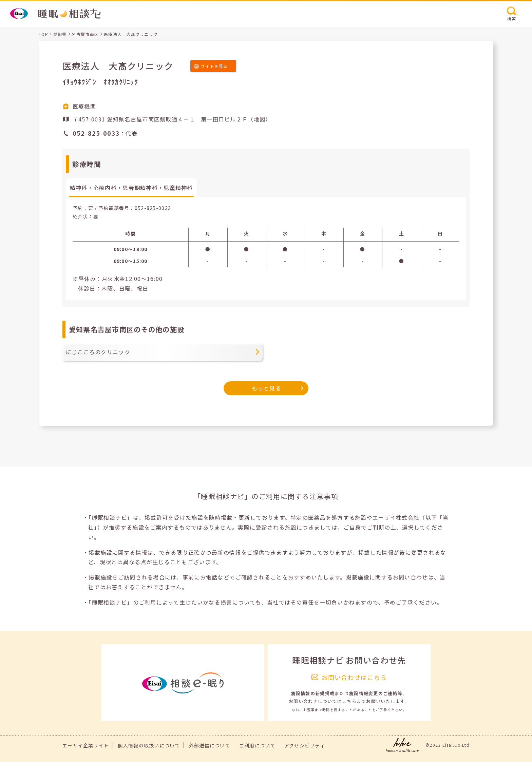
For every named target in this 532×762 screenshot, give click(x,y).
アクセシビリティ (305, 745)
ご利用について (257, 745)
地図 (260, 119)
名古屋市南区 (85, 34)
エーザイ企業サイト (86, 745)
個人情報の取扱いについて (149, 745)
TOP (43, 34)
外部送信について (210, 745)
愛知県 (60, 34)
